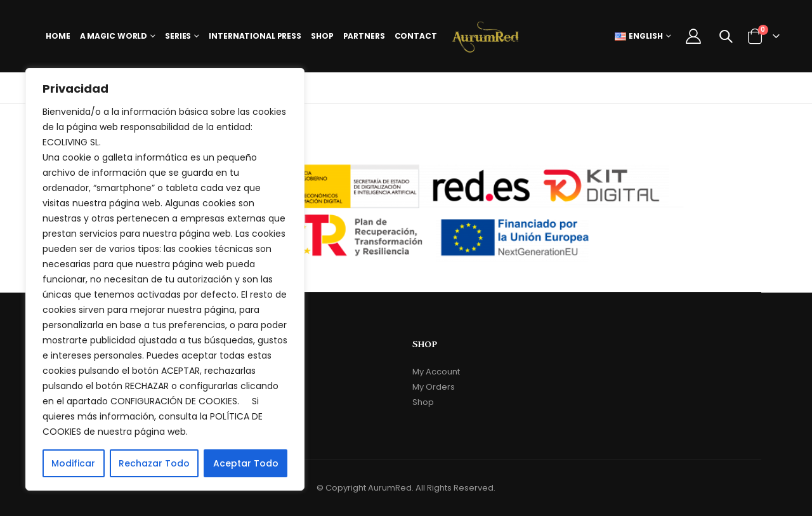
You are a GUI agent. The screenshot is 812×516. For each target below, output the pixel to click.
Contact (416, 36)
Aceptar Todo (246, 463)
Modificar (73, 463)
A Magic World (114, 36)
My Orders (434, 387)
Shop (322, 36)
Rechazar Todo (154, 463)
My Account (436, 372)
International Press (255, 36)
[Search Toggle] (726, 36)
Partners (364, 36)
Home (58, 36)
